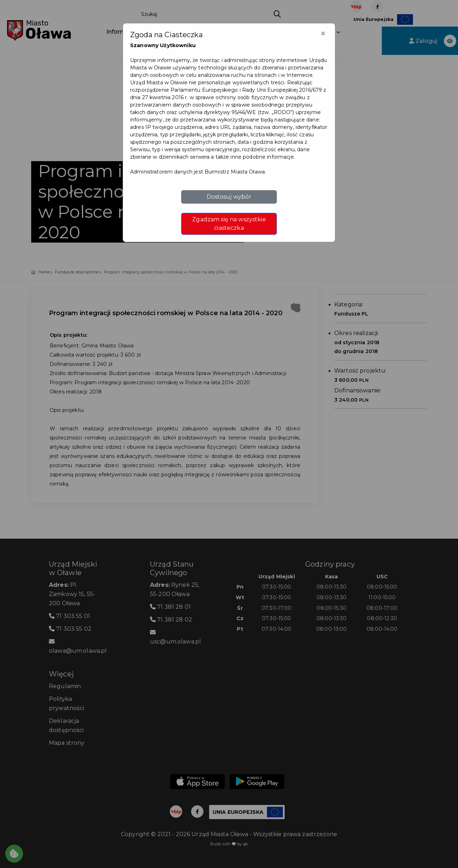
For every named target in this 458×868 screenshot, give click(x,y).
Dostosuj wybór (229, 197)
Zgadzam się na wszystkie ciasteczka (229, 224)
